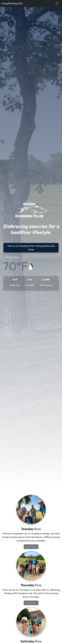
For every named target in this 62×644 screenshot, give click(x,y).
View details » (31, 547)
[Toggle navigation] (57, 3)
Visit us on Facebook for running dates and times (31, 248)
